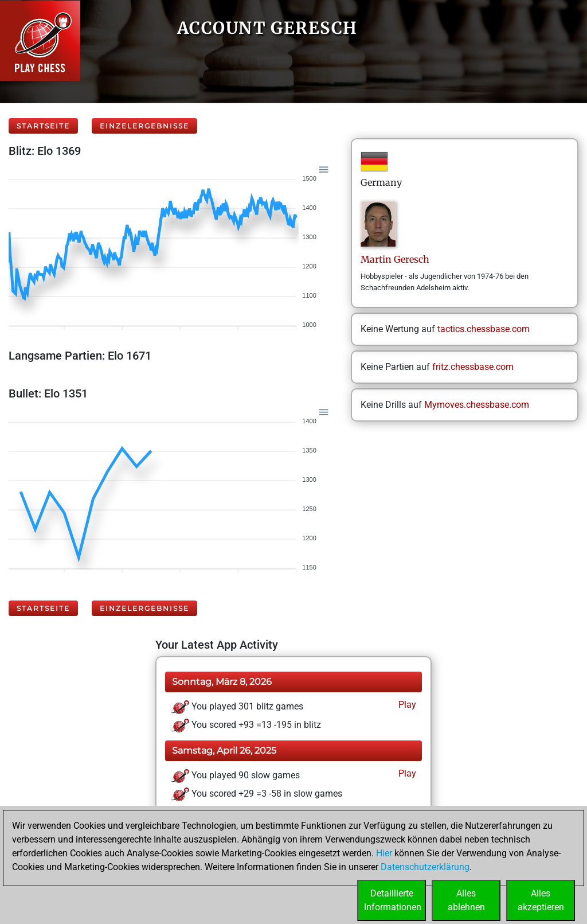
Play (406, 705)
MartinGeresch (395, 259)
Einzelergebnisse (144, 126)
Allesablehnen (466, 900)
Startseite (43, 126)
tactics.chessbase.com (484, 329)
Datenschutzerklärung (425, 867)
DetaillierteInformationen (393, 900)
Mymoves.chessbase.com (477, 405)
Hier (384, 853)
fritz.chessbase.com (473, 367)
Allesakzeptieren (541, 900)
